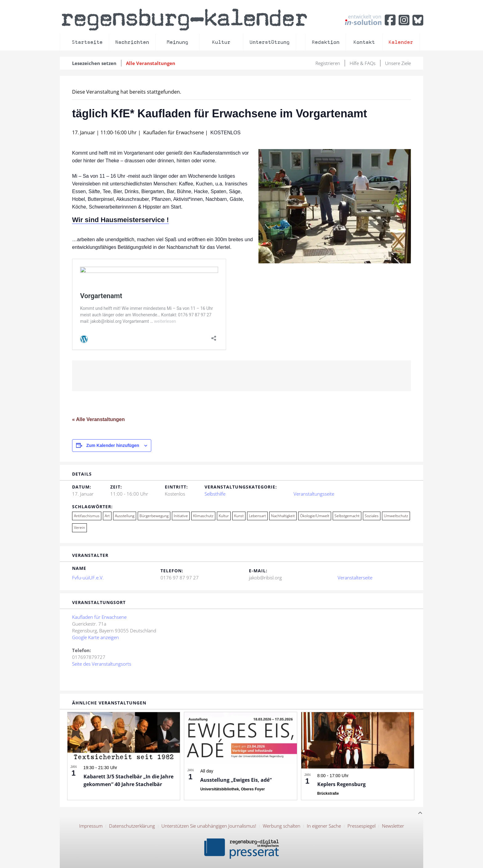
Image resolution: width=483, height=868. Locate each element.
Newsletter (393, 826)
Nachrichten (132, 42)
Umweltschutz (396, 516)
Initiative (181, 516)
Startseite (87, 42)
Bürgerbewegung (154, 516)
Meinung (177, 42)
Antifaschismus (87, 516)
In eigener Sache (324, 826)
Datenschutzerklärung (132, 826)
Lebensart (257, 516)
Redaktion (326, 42)
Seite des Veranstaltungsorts (102, 664)
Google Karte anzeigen (95, 637)
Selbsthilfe (215, 494)
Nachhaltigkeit (283, 516)
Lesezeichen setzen (94, 63)
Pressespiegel (361, 826)
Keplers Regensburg (341, 784)
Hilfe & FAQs (363, 63)
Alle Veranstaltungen (151, 63)
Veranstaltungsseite (314, 494)
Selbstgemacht (347, 516)
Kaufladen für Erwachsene (99, 617)
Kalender (401, 42)
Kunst (239, 516)
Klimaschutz (203, 516)
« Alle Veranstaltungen (98, 419)
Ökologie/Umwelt (315, 516)
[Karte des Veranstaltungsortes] (302, 646)
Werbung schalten (282, 826)
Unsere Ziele (398, 63)
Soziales (372, 516)
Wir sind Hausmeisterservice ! (120, 220)
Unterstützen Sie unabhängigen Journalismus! (209, 826)
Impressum (91, 826)
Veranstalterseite (355, 578)
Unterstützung (270, 42)
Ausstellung (125, 516)
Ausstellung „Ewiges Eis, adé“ (236, 780)
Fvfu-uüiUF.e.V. (88, 578)
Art (107, 516)
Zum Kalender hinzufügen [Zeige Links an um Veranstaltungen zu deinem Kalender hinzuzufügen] (113, 445)
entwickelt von (363, 19)
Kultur (221, 42)
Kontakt (364, 42)
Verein (79, 527)
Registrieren (328, 63)
